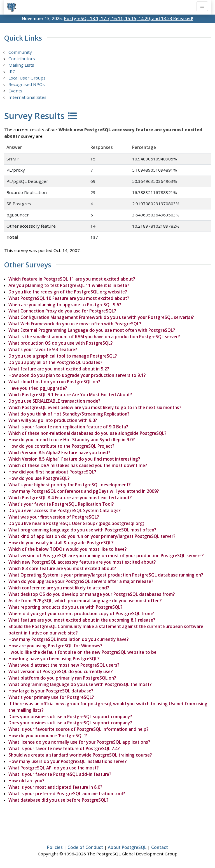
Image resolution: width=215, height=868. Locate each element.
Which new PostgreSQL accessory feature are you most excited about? (82, 562)
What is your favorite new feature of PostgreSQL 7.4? (64, 748)
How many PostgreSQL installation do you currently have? (68, 639)
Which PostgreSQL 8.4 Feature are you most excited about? (70, 498)
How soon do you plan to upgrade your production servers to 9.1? (77, 375)
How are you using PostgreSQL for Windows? (55, 646)
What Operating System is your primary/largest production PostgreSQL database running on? (106, 575)
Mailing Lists (21, 65)
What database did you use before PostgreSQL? (58, 800)
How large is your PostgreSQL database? (51, 691)
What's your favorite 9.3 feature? (43, 349)
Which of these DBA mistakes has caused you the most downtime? (78, 465)
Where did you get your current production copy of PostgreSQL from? (81, 613)
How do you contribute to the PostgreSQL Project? (61, 446)
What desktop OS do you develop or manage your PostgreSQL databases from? (92, 594)
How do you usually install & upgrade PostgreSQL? (61, 543)
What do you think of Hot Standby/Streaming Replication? (69, 414)
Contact (160, 847)
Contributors (22, 59)
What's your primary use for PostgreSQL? (51, 697)
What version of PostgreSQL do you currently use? (60, 671)
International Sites (27, 97)
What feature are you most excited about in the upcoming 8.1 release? (82, 620)
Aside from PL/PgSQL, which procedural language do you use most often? (85, 601)
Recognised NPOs (27, 84)
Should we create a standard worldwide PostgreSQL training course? (80, 755)
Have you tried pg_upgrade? (38, 388)
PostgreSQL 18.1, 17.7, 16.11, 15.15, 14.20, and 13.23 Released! (129, 18)
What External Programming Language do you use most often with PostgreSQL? (92, 330)
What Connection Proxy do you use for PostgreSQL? (62, 311)
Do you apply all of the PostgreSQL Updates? (55, 362)
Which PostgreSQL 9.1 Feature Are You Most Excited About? (70, 395)
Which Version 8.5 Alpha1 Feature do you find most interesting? (74, 459)
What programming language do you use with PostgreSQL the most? (80, 684)
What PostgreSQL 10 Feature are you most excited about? (69, 298)
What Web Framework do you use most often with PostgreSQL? (75, 324)
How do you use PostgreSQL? (39, 478)
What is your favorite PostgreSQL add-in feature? (60, 774)
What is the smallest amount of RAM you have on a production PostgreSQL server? (94, 337)
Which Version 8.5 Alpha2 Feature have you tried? (59, 452)
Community (20, 52)
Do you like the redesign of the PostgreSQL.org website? (68, 292)
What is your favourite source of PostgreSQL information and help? (78, 729)
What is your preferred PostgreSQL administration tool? (67, 794)
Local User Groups (27, 78)
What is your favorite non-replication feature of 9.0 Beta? (68, 427)
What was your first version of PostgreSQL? (54, 517)
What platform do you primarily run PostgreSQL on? (62, 678)
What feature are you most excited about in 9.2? (59, 369)
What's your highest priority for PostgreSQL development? (69, 485)
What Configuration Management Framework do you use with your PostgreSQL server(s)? (101, 317)
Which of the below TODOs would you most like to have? (67, 549)
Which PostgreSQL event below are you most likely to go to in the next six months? (95, 407)
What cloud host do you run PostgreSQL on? (54, 382)
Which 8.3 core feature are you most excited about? (62, 568)
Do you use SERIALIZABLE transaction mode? (54, 401)
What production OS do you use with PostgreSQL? (60, 343)
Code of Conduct (85, 847)
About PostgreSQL (127, 847)
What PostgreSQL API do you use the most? (53, 768)
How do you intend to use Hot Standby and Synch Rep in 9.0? (72, 440)
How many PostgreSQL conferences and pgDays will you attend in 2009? (84, 491)
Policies (55, 847)
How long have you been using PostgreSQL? (54, 659)
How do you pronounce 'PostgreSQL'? (48, 736)
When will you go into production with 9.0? (53, 420)
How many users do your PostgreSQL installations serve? (67, 761)
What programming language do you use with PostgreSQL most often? (82, 530)
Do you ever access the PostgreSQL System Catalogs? (64, 510)
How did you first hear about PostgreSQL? (52, 472)
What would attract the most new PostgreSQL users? (64, 665)
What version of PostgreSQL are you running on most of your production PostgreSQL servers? (106, 556)
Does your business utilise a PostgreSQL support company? (70, 717)
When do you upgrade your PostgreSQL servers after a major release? (81, 581)
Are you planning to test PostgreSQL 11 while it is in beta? (69, 285)
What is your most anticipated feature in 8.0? (55, 787)
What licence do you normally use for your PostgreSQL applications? (79, 742)
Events (15, 91)
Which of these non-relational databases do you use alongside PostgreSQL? (87, 433)
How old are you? (26, 781)
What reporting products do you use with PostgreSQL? (65, 607)
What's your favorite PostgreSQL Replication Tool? (61, 504)
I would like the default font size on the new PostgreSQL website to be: (83, 652)
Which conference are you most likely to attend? (59, 588)
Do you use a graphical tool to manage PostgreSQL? (63, 356)
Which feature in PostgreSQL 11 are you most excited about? (72, 279)
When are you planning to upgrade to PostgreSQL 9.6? (65, 305)
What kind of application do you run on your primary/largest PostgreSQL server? (92, 536)
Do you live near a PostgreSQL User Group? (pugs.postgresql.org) (76, 523)
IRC (12, 71)
